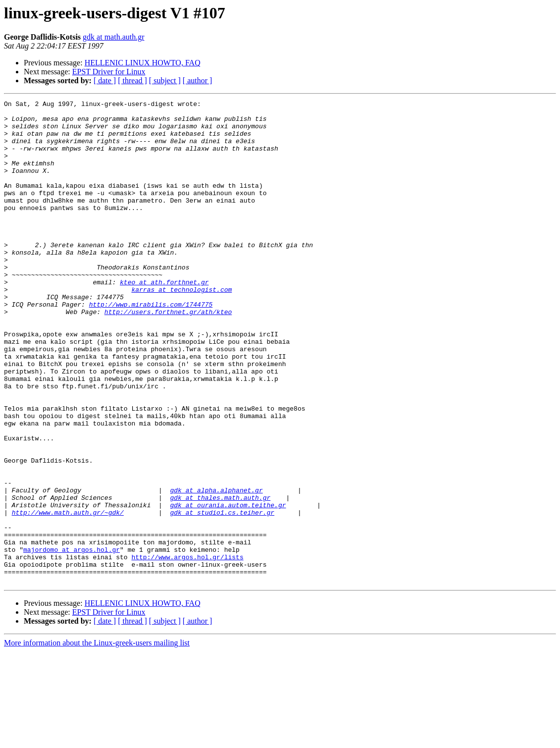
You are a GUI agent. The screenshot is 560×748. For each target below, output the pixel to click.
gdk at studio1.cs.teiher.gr (222, 595)
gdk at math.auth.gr (113, 37)
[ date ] (105, 80)
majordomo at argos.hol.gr (72, 640)
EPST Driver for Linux (109, 72)
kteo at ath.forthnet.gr (164, 319)
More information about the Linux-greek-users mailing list (97, 739)
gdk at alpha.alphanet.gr (216, 569)
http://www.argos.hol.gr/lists (187, 649)
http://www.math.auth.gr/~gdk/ (68, 595)
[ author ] (198, 80)
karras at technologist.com (181, 328)
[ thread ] (132, 80)
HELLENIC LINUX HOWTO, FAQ (143, 63)
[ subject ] (165, 80)
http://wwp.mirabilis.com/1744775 (151, 346)
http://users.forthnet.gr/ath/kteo (168, 355)
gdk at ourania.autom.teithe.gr (228, 587)
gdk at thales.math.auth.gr (220, 578)
